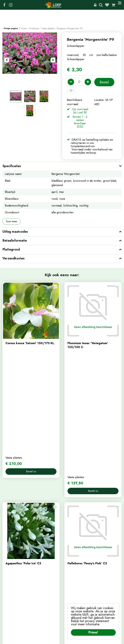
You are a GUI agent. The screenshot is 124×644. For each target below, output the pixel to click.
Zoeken (101, 5)
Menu (120, 5)
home (68, 549)
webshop (70, 554)
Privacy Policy (64, 640)
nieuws (69, 565)
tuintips (69, 570)
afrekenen (9, 612)
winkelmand (10, 607)
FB (4, 5)
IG (11, 5)
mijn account (10, 596)
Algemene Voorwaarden (88, 640)
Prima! (93, 632)
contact (69, 559)
